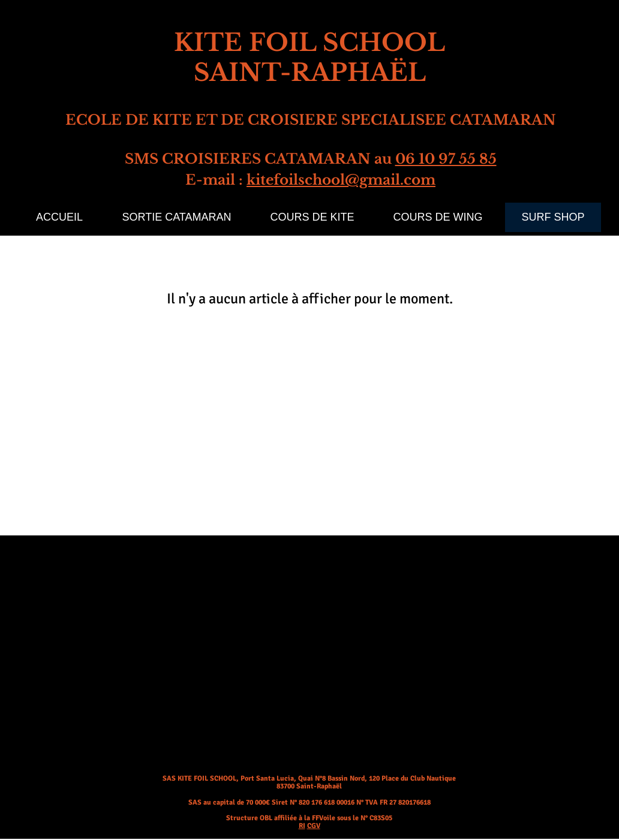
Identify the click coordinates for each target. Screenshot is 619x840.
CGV (314, 826)
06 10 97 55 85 (446, 159)
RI (302, 826)
